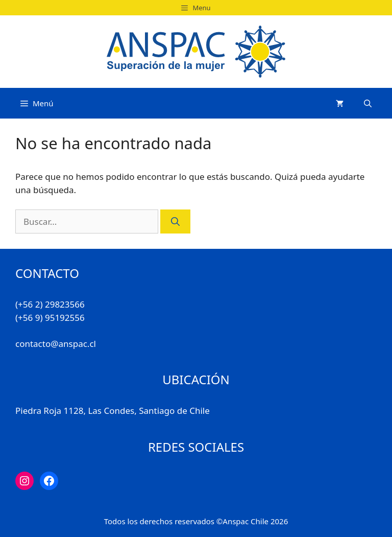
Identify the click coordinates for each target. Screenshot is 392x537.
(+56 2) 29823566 (50, 304)
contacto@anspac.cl (56, 344)
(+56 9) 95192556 (50, 318)
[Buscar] (175, 222)
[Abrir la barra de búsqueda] (368, 103)
